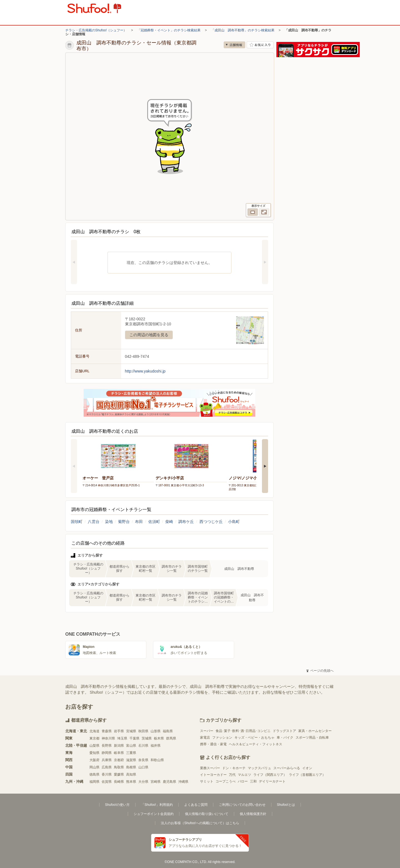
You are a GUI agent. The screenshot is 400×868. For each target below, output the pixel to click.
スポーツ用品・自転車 (312, 738)
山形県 (156, 731)
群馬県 (171, 738)
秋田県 (143, 731)
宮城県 (131, 731)
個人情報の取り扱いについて (207, 814)
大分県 (143, 782)
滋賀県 (131, 760)
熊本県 (131, 782)
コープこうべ (226, 781)
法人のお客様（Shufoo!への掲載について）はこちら (200, 823)
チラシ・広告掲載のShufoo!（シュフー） (96, 30)
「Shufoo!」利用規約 (157, 805)
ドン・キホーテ (234, 768)
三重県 (131, 753)
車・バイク (285, 738)
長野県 (107, 746)
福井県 (156, 746)
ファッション (222, 738)
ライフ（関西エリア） (270, 775)
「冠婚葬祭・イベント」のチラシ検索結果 (169, 30)
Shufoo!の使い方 (117, 805)
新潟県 (119, 746)
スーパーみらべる (287, 768)
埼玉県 (122, 738)
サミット (207, 781)
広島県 (107, 767)
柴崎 (169, 522)
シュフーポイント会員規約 (154, 814)
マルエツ (244, 775)
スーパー (207, 731)
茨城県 (147, 738)
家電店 (205, 738)
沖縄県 (183, 782)
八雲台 (94, 522)
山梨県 (94, 746)
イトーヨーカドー (213, 775)
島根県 (131, 767)
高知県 (131, 774)
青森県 (107, 731)
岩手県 (119, 731)
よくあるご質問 (196, 805)
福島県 (168, 731)
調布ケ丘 (186, 522)
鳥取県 (119, 767)
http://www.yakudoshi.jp (145, 371)
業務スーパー (210, 768)
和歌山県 (157, 760)
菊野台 (124, 522)
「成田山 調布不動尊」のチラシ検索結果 (243, 30)
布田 (139, 522)
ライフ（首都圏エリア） (307, 775)
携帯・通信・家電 (213, 744)
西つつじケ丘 (211, 522)
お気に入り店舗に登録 (260, 45)
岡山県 (94, 767)
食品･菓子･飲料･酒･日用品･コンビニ (243, 731)
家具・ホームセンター (315, 731)
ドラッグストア (284, 731)
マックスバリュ (259, 768)
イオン (307, 768)
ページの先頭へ (320, 671)
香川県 (107, 774)
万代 (232, 775)
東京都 (94, 738)
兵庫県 (107, 760)
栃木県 (159, 738)
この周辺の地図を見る (149, 335)
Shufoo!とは (286, 805)
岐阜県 (119, 753)
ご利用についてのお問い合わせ (242, 805)
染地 (109, 522)
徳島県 (94, 774)
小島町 (234, 522)
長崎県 (119, 782)
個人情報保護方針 (253, 814)
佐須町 (154, 522)
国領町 (77, 522)
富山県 (131, 746)
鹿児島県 (169, 782)
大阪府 (94, 760)
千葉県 (134, 738)
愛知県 (94, 753)
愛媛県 (119, 774)
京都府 (119, 760)
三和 (253, 781)
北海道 (94, 731)
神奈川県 (108, 738)
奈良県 (143, 760)
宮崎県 (156, 782)
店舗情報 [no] (234, 45)
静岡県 (107, 753)
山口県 (143, 767)
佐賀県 (107, 782)
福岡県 (94, 782)
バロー (243, 781)
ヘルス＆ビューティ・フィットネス (256, 744)
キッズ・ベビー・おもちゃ (254, 738)
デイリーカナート (272, 781)
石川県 (143, 746)
